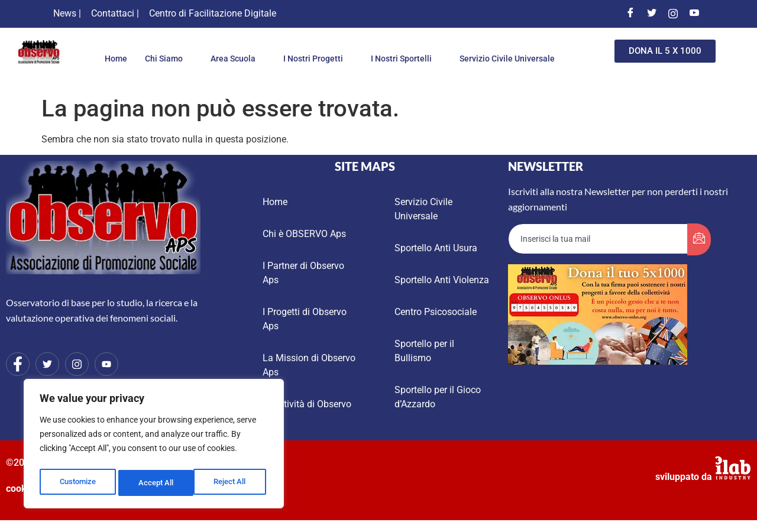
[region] (154, 446)
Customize (77, 483)
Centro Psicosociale (436, 312)
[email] (598, 239)
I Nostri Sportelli (468, 49)
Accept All (232, 483)
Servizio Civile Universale (330, 69)
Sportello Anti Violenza (442, 280)
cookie (20, 489)
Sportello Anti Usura (436, 248)
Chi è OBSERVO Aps (304, 234)
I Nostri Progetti (375, 49)
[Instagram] (673, 14)
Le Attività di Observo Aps (307, 411)
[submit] (699, 239)
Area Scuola (291, 49)
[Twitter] (652, 14)
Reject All (155, 483)
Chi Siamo (219, 49)
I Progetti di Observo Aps (305, 319)
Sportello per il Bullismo (424, 351)
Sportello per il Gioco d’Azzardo (438, 397)
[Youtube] (694, 14)
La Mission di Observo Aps (309, 365)
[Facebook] (630, 14)
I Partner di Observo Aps (303, 273)
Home (165, 49)
